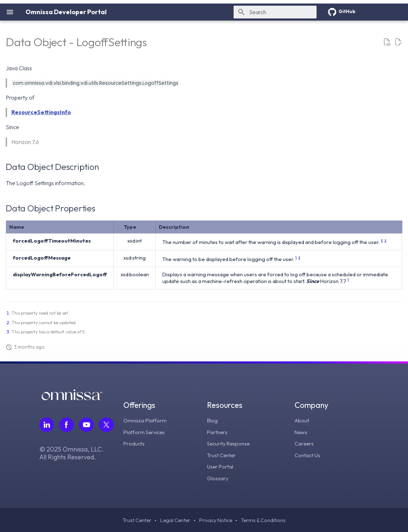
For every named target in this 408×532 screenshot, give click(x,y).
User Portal (222, 466)
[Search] (275, 12)
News (301, 432)
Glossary (219, 477)
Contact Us (308, 454)
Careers (304, 443)
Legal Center (173, 520)
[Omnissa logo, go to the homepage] (72, 398)
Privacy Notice (216, 520)
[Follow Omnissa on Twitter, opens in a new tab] (107, 425)
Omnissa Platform (147, 420)
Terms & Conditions (266, 520)
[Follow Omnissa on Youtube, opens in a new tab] (87, 425)
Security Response (231, 443)
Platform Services (147, 432)
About (302, 420)
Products (135, 443)
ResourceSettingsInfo (41, 112)
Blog (214, 420)
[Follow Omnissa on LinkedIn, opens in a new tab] (47, 425)
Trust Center (223, 454)
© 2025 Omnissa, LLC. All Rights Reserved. (72, 454)
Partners (218, 432)
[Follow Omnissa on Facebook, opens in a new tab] (67, 425)
